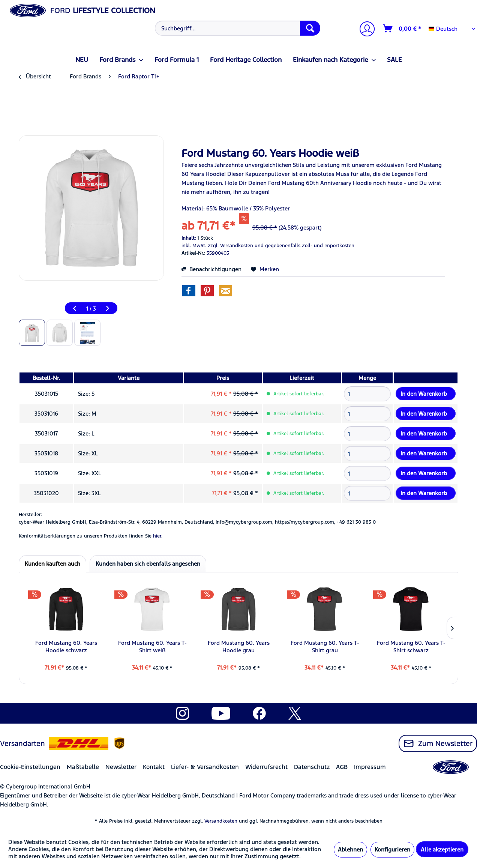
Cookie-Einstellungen (30, 767)
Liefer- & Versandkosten (205, 767)
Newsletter (121, 767)
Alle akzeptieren (442, 849)
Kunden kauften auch (52, 564)
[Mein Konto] (364, 30)
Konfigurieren (392, 849)
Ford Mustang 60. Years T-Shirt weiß (152, 646)
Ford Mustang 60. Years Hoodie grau (239, 646)
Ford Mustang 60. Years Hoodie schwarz (66, 646)
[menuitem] (236, 28)
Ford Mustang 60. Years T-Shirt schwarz (411, 646)
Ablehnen (350, 849)
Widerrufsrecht (266, 767)
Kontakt (154, 767)
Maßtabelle (83, 767)
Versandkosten (221, 821)
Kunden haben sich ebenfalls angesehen (148, 564)
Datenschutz (312, 767)
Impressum (370, 767)
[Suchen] (310, 28)
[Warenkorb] (402, 29)
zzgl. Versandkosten (230, 246)
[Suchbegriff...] (237, 28)
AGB (342, 767)
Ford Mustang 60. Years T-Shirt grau (325, 646)
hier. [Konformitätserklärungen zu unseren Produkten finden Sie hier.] (158, 536)
